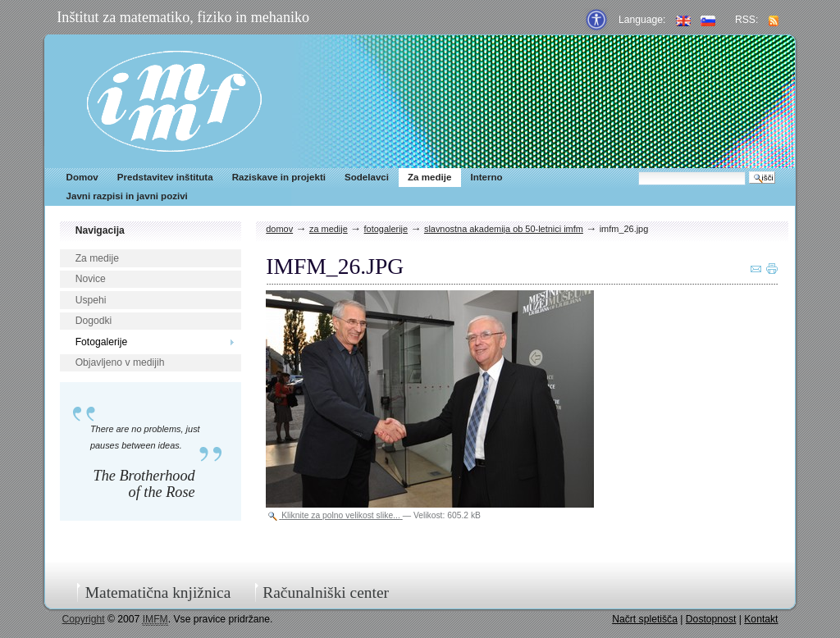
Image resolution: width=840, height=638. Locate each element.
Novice (91, 279)
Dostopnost (711, 619)
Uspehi (91, 300)
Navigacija (100, 230)
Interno (486, 177)
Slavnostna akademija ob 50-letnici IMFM (504, 229)
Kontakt (761, 619)
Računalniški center (326, 592)
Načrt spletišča (645, 619)
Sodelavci (367, 177)
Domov (82, 177)
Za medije (429, 177)
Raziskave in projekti (279, 177)
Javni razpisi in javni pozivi (127, 196)
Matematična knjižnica (158, 592)
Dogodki (94, 321)
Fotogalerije (102, 342)
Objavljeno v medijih (120, 362)
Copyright (84, 619)
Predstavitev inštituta (165, 177)
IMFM (174, 101)
